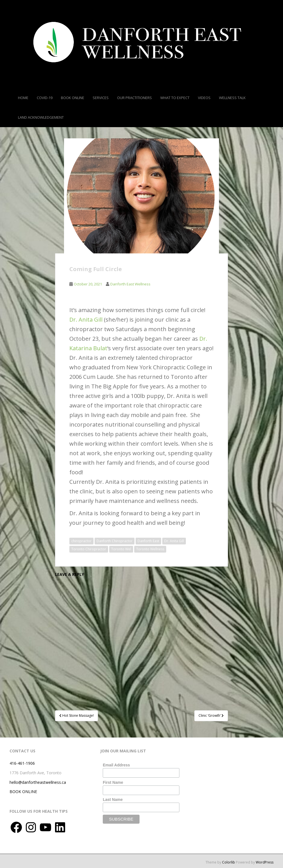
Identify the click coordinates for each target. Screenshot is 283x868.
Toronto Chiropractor (89, 549)
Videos (204, 98)
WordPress (265, 862)
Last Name (113, 800)
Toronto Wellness (150, 549)
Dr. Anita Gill (86, 320)
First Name (113, 782)
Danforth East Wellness (130, 284)
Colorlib (229, 862)
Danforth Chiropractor (115, 541)
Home (23, 98)
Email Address (116, 765)
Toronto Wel (121, 549)
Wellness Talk (232, 98)
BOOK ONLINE (23, 792)
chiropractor (81, 541)
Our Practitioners (134, 98)
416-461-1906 (22, 763)
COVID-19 (45, 98)
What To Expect (175, 98)
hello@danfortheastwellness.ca (38, 782)
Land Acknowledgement (41, 117)
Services (101, 98)
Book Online (73, 98)
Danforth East (148, 541)
